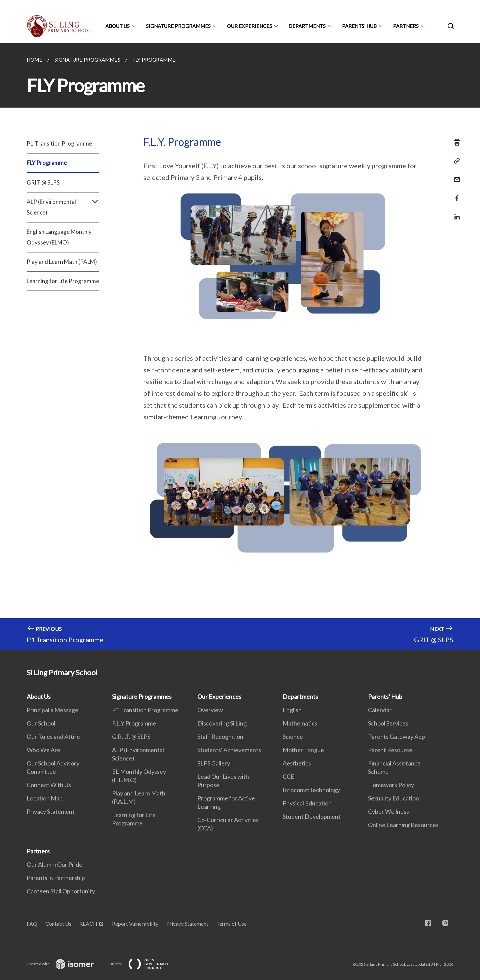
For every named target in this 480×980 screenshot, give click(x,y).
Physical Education (307, 803)
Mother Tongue (303, 750)
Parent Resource (390, 750)
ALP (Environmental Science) (63, 207)
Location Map (45, 798)
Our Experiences (249, 26)
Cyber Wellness (388, 811)
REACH (88, 924)
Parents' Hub (359, 26)
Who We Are (43, 750)
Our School (41, 723)
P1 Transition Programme (59, 143)
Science (293, 736)
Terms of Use (231, 924)
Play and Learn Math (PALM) (62, 262)
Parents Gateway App (396, 736)
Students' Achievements (229, 750)
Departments (307, 26)
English (292, 710)
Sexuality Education (393, 798)
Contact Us (58, 924)
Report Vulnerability (135, 924)
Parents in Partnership (56, 878)
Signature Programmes (178, 26)
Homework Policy (391, 785)
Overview (210, 710)
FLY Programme (47, 163)
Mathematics (300, 723)
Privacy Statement (51, 811)
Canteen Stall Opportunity (61, 891)
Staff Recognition (220, 736)
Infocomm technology (311, 790)
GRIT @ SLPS (43, 182)
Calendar (380, 710)
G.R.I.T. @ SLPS (131, 736)
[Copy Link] (455, 161)
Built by (145, 964)
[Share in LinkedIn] (455, 213)
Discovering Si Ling (222, 723)
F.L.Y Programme (134, 723)
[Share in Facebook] (455, 194)
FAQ (32, 924)
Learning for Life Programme (63, 281)
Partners (406, 26)
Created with (65, 964)
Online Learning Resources (403, 825)
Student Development (312, 816)
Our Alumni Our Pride (54, 864)
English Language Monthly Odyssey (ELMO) (59, 237)
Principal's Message (52, 710)
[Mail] (455, 175)
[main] (240, 347)
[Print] (455, 142)
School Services (388, 723)
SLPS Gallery (214, 763)
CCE (288, 776)
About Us (117, 26)
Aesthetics (297, 763)
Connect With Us (49, 785)
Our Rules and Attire (53, 736)
